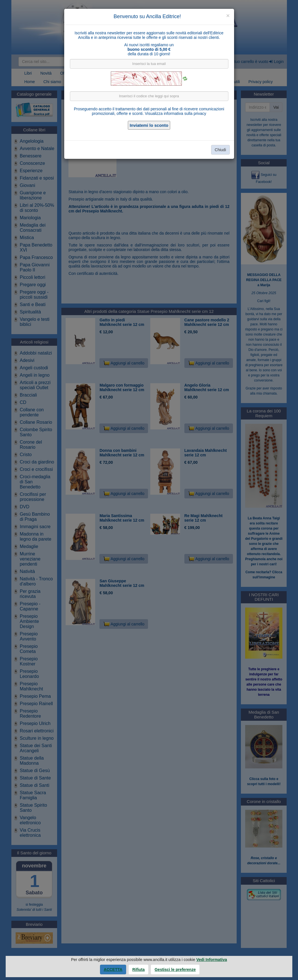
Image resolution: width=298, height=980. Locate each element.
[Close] (228, 15)
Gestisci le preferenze (175, 970)
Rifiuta (139, 970)
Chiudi (220, 150)
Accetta (113, 970)
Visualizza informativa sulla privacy (176, 113)
